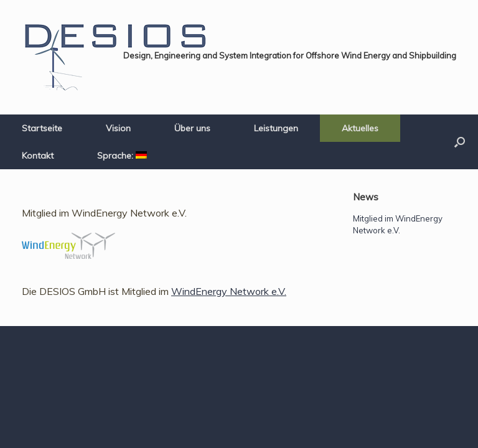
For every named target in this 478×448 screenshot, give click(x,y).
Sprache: (122, 156)
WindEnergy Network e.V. (229, 291)
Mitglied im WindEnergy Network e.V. (104, 213)
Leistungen (276, 128)
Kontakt (38, 156)
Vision (118, 128)
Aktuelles (360, 128)
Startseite (42, 128)
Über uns (192, 128)
